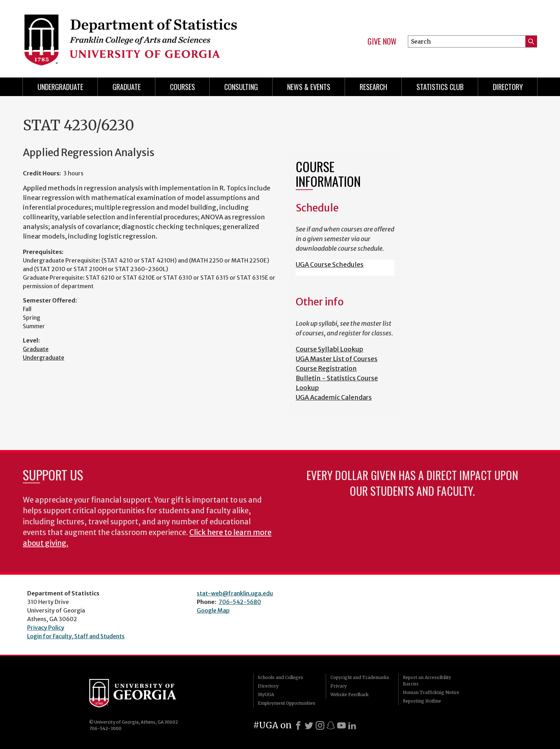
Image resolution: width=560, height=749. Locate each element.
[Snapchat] (331, 725)
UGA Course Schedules (330, 264)
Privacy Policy (46, 628)
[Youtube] (341, 725)
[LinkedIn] (352, 725)
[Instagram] (320, 725)
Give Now (382, 41)
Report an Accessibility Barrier (427, 681)
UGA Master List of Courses (337, 359)
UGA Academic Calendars (334, 397)
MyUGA (266, 695)
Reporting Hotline (422, 701)
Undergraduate (60, 87)
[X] (309, 725)
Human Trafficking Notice (431, 692)
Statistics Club (440, 87)
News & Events (309, 87)
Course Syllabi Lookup (329, 349)
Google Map (213, 610)
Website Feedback (349, 695)
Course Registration (326, 368)
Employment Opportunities (287, 703)
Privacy (339, 686)
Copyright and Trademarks (360, 677)
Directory (508, 87)
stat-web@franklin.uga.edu (235, 593)
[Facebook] (298, 725)
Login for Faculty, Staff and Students (76, 636)
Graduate (127, 87)
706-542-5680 (240, 602)
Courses (182, 87)
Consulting (241, 87)
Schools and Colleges (281, 677)
